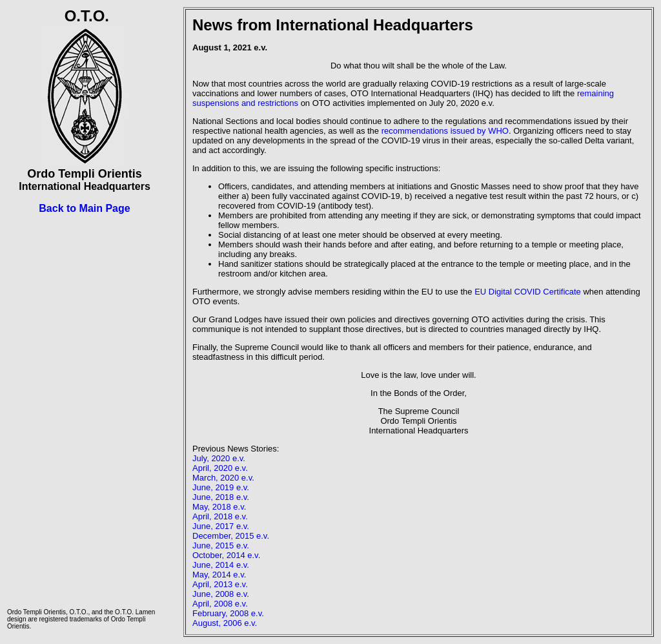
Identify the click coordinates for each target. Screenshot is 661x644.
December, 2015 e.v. (231, 536)
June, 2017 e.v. (221, 526)
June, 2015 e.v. (221, 545)
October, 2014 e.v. (226, 555)
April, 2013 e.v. (220, 584)
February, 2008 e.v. (228, 613)
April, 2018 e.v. (220, 516)
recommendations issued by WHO (445, 131)
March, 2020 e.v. (223, 478)
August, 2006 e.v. (225, 623)
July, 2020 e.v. (219, 458)
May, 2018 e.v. (219, 507)
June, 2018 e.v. (221, 497)
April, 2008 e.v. (220, 604)
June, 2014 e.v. (221, 565)
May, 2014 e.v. (219, 575)
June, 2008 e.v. (221, 594)
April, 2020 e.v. (220, 468)
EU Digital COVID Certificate (528, 292)
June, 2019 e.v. (221, 487)
